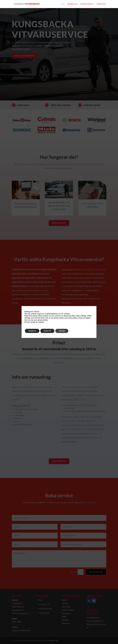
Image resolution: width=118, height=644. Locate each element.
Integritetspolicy (87, 4)
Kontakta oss (73, 4)
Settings (62, 331)
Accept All (32, 331)
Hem (63, 4)
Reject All (47, 331)
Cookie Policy (101, 4)
